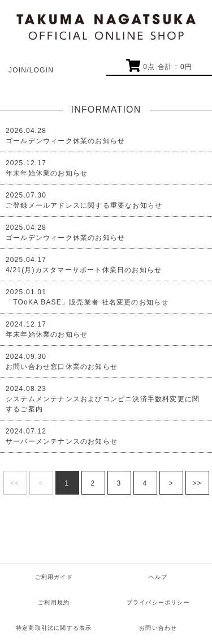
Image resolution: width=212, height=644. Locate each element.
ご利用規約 (54, 602)
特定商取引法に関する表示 (54, 628)
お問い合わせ (158, 628)
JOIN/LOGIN (31, 70)
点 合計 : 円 (159, 67)
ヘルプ (158, 577)
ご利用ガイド (54, 577)
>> (197, 483)
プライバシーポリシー (158, 602)
